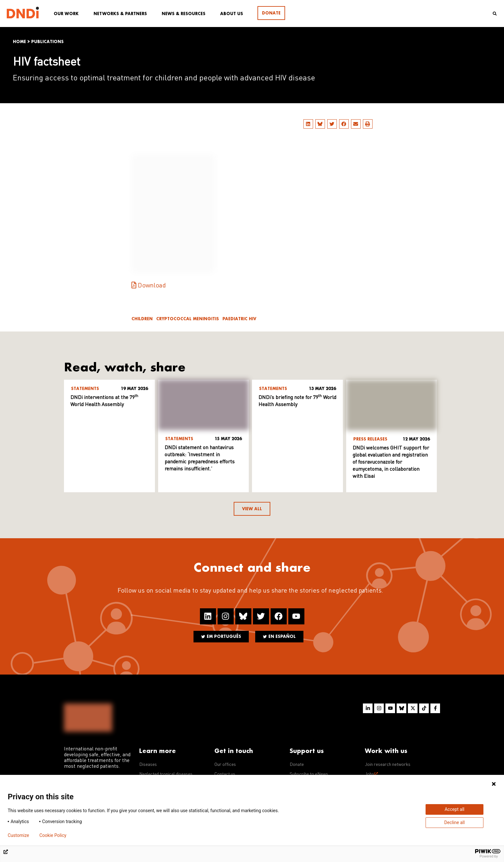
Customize (18, 835)
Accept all (455, 809)
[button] (308, 124)
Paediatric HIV (239, 319)
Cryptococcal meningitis (188, 319)
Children (142, 319)
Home (19, 42)
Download (152, 286)
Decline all (455, 822)
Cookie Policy (53, 835)
